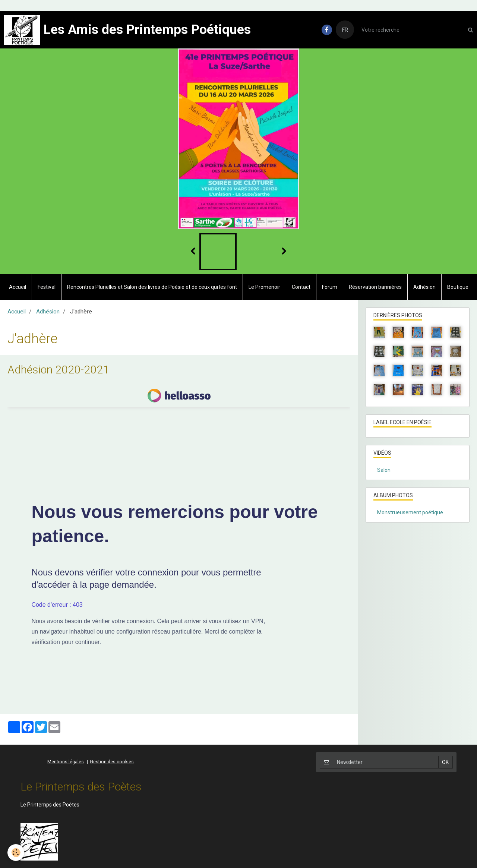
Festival (47, 287)
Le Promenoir (264, 287)
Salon (384, 470)
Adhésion (424, 287)
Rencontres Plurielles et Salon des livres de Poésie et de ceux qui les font (152, 287)
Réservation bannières (375, 287)
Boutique (458, 287)
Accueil (18, 287)
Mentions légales (66, 762)
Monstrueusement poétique (410, 512)
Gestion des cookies (112, 762)
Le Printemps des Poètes (50, 805)
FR (345, 30)
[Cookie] (16, 853)
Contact (301, 287)
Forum (330, 287)
